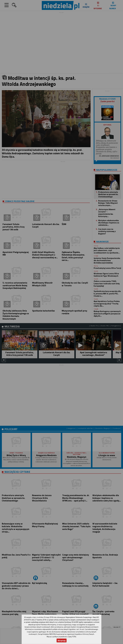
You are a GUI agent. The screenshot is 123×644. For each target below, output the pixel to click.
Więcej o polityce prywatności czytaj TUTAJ (61, 637)
